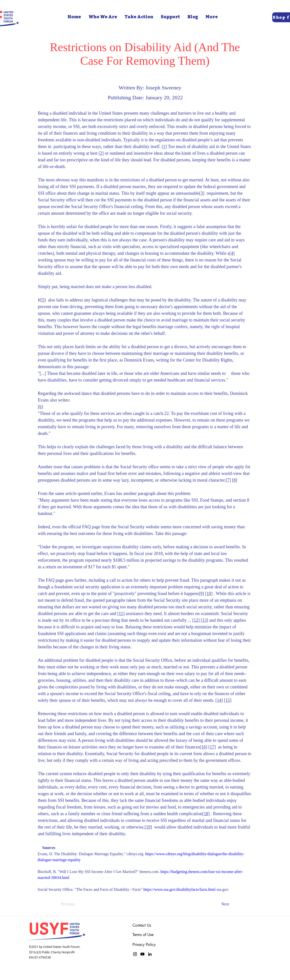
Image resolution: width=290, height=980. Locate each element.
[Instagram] (135, 954)
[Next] (217, 904)
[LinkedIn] (150, 954)
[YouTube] (142, 954)
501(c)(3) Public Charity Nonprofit (52, 952)
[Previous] (77, 904)
